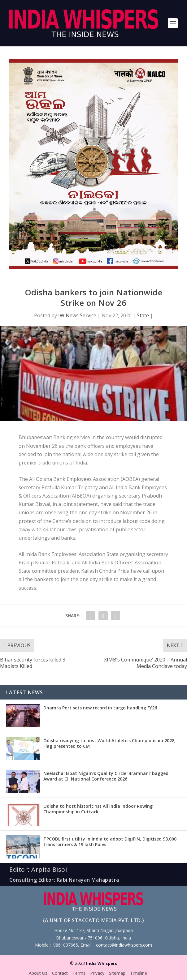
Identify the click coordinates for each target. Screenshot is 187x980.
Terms (79, 973)
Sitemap (117, 973)
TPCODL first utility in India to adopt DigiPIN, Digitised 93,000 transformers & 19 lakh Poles (110, 842)
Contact (60, 973)
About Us (38, 973)
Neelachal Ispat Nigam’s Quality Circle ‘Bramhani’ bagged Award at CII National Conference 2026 (106, 776)
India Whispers (102, 963)
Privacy (97, 973)
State (143, 315)
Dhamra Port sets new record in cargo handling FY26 (100, 708)
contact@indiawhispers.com (124, 945)
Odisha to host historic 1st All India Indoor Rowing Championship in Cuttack (98, 809)
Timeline (139, 973)
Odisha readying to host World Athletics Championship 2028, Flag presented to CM (109, 743)
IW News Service (77, 315)
